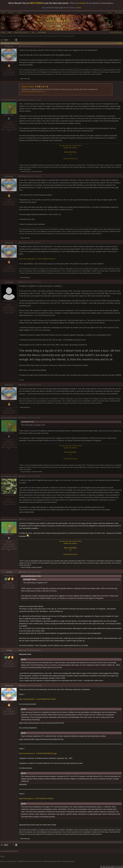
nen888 (9, 572)
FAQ (3, 32)
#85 (20, 282)
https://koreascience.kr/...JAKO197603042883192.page (38, 753)
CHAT (3, 13)
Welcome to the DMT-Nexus (8, 36)
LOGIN (110, 13)
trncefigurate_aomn (9, 476)
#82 (20, 100)
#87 (20, 418)
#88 (20, 476)
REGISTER (118, 13)
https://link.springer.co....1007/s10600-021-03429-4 (36, 799)
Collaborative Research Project (52, 36)
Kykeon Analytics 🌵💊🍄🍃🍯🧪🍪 (35, 87)
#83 (20, 176)
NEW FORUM (36, 3)
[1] (70, 154)
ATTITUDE (42, 32)
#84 (20, 243)
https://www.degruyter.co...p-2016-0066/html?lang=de (37, 259)
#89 (20, 519)
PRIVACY (11, 13)
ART (33, 32)
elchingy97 (9, 282)
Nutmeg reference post (70, 159)
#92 (20, 686)
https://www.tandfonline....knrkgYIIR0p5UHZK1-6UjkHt (37, 699)
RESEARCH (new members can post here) (30, 36)
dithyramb (9, 46)
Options (120, 43)
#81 (20, 46)
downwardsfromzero (9, 100)
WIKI (10, 32)
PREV (6, 40)
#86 (20, 385)
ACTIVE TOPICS (116, 32)
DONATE (20, 13)
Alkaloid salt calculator (70, 148)
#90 (20, 572)
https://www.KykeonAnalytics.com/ (33, 91)
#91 (20, 650)
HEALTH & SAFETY (22, 32)
